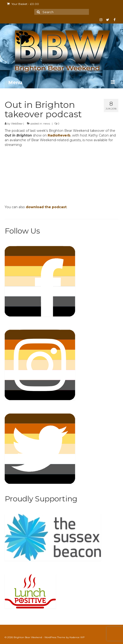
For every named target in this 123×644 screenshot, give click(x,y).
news (47, 124)
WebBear (17, 124)
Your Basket (23, 4)
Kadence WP (77, 637)
